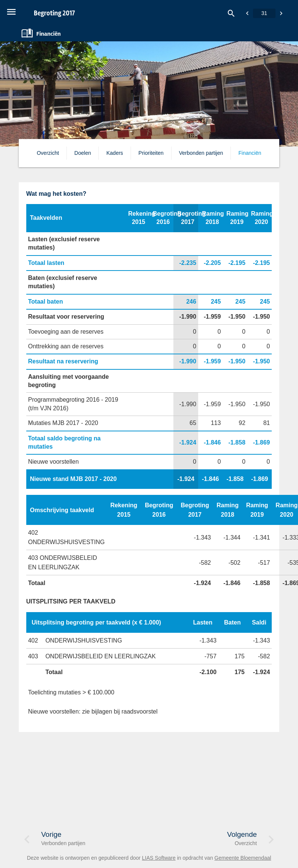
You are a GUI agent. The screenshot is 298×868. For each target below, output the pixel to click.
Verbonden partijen (201, 153)
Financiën (250, 153)
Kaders (114, 153)
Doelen (83, 153)
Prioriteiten (151, 153)
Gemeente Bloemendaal (243, 858)
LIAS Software (159, 858)
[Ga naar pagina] (264, 13)
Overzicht (48, 153)
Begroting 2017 (54, 13)
